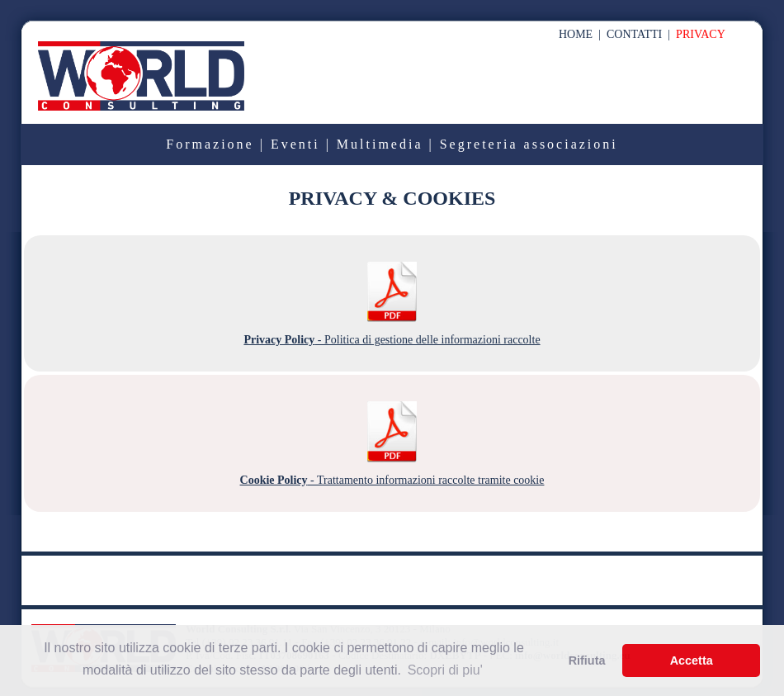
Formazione (210, 144)
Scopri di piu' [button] (445, 670)
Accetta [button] (692, 660)
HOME (576, 34)
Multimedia (380, 144)
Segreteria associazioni (529, 144)
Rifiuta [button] (587, 660)
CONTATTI (634, 34)
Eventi (295, 144)
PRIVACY (701, 34)
